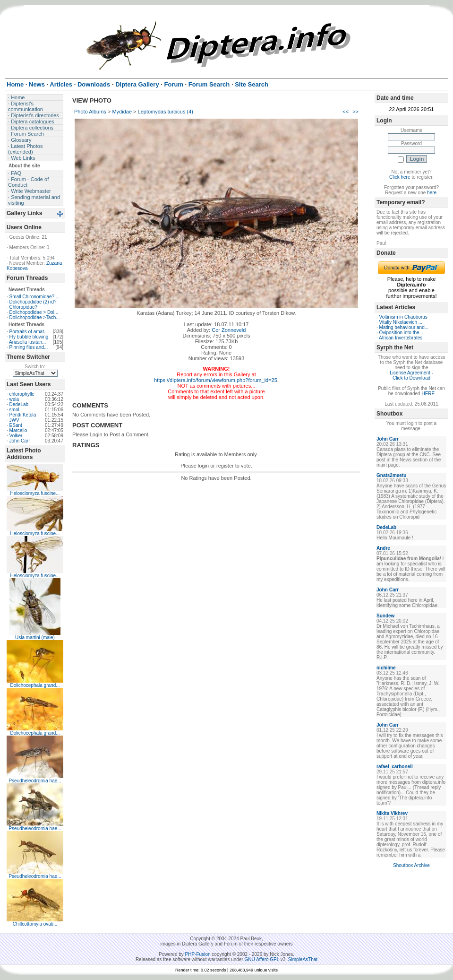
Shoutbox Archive (411, 865)
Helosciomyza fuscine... (35, 493)
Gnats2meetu (391, 475)
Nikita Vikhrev (392, 813)
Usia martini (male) (35, 637)
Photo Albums (90, 112)
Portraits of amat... (29, 332)
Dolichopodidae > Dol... (34, 312)
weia (14, 399)
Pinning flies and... (29, 347)
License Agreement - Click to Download (411, 375)
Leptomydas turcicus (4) (166, 112)
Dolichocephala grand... (35, 685)
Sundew (385, 616)
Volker (16, 436)
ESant (16, 425)
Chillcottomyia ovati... (35, 924)
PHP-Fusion (198, 954)
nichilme (386, 668)
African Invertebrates (401, 338)
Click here (400, 177)
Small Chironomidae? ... (35, 297)
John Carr (20, 441)
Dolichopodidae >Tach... (35, 317)
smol (14, 410)
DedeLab (19, 404)
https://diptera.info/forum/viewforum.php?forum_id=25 (216, 380)
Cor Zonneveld (229, 330)
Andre (383, 548)
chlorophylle (22, 394)
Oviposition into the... (401, 333)
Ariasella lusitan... (27, 342)
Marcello (18, 430)
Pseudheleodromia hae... (35, 781)
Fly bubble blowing (29, 337)
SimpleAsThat (303, 959)
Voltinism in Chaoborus (403, 317)
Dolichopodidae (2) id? (33, 302)
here (432, 193)
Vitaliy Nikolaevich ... (401, 322)
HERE (428, 394)
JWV (14, 420)
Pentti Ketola (23, 415)
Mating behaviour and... (404, 327)
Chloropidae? (24, 307)
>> (355, 112)
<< (346, 112)
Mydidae (122, 112)
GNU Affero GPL (262, 959)
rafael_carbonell (395, 767)
